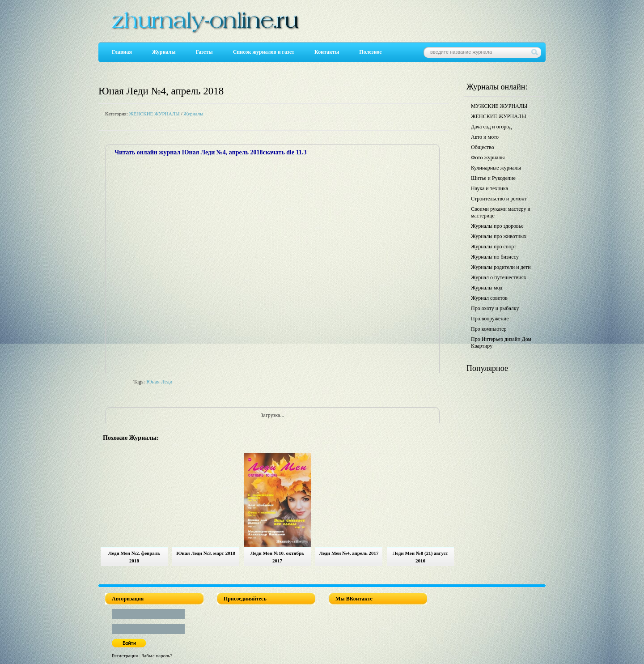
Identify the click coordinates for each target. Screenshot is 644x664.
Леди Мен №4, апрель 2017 (349, 553)
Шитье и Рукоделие (493, 178)
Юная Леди (159, 382)
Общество (483, 147)
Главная (122, 52)
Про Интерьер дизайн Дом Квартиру (501, 343)
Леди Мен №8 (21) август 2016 (420, 557)
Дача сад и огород (491, 127)
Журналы (164, 52)
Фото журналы (488, 157)
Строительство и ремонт (499, 199)
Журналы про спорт (494, 247)
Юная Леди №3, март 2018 (206, 553)
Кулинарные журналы (496, 168)
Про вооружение (490, 319)
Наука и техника (489, 188)
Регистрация (125, 655)
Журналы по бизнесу (495, 257)
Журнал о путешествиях (499, 277)
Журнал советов (489, 298)
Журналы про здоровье (497, 226)
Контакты (327, 52)
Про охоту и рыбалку (495, 308)
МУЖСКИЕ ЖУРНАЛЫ (499, 106)
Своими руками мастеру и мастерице (501, 212)
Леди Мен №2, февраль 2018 (134, 557)
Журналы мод (487, 288)
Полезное (370, 52)
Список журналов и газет (264, 52)
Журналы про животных (499, 236)
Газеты (204, 52)
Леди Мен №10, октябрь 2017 (277, 557)
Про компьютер (489, 329)
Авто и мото (485, 137)
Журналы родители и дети (501, 267)
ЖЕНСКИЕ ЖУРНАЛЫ (154, 114)
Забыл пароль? (157, 655)
